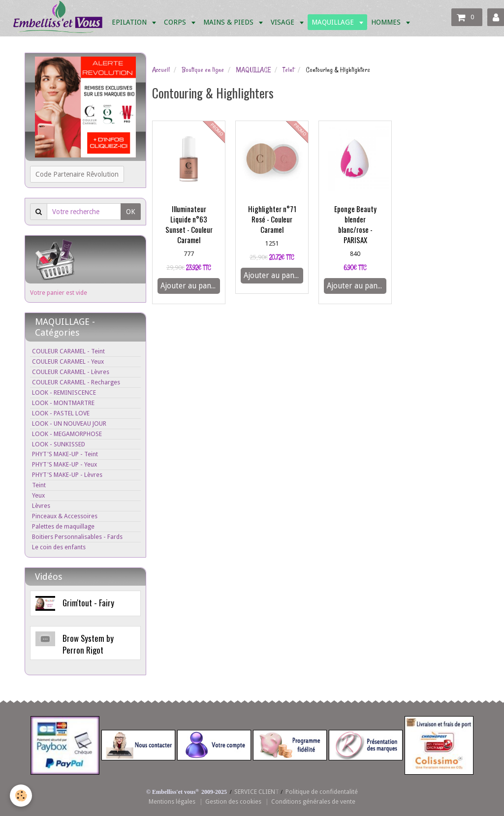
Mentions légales (172, 801)
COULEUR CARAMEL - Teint (68, 351)
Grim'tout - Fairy (88, 603)
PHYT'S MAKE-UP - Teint (65, 454)
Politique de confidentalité (322, 792)
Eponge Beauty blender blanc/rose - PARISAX (355, 224)
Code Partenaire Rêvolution (77, 174)
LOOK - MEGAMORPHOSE (67, 434)
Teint (288, 70)
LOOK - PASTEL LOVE (61, 413)
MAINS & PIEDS (229, 22)
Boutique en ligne (203, 70)
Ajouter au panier (190, 286)
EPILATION (130, 22)
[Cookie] (21, 796)
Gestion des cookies (233, 801)
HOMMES (387, 22)
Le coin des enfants (59, 547)
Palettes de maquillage (63, 526)
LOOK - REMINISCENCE (64, 392)
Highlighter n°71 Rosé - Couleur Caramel (272, 219)
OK (131, 212)
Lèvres (41, 506)
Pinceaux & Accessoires (65, 516)
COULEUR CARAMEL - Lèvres (71, 372)
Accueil (161, 70)
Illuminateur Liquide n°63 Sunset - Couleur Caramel (189, 224)
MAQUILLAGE (334, 22)
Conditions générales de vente (313, 801)
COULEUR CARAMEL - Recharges (76, 382)
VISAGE (283, 22)
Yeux (38, 495)
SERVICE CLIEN (255, 792)
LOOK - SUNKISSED (59, 444)
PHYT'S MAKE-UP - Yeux (64, 464)
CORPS (176, 22)
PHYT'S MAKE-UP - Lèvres (67, 475)
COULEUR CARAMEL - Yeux (68, 361)
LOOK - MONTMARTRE (63, 403)
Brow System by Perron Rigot (88, 644)
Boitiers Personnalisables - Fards (77, 537)
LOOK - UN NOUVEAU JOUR (69, 424)
